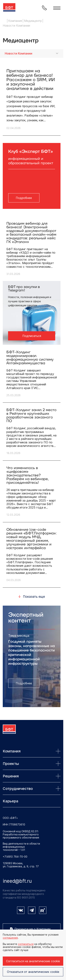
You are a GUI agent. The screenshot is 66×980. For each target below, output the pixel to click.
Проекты (32, 764)
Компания (32, 751)
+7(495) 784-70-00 (15, 857)
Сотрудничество (32, 789)
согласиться (26, 944)
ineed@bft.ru (17, 881)
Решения (32, 776)
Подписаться (32, 336)
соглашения (10, 938)
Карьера (11, 801)
